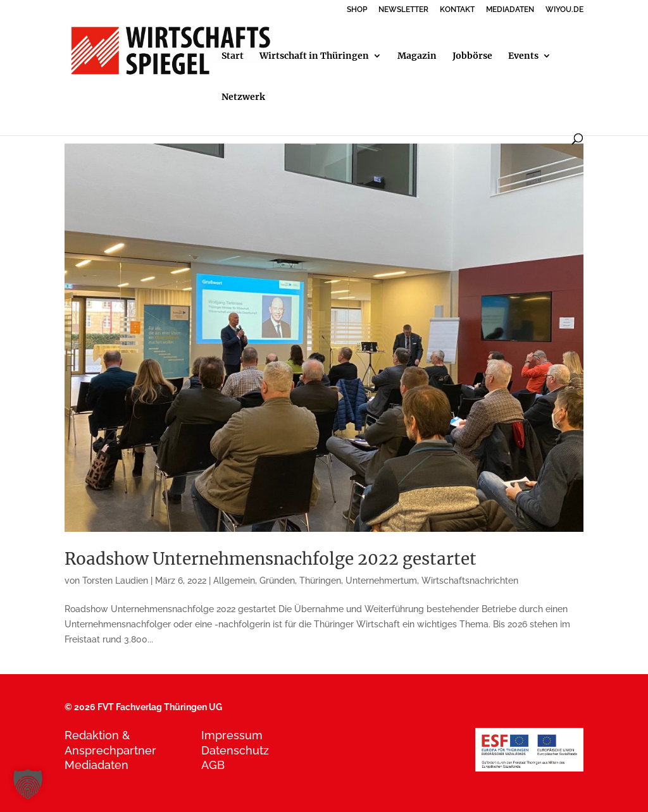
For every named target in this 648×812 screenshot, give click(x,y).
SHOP (357, 10)
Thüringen (320, 581)
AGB (213, 765)
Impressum (232, 735)
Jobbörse (472, 56)
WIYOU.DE (564, 10)
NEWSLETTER (403, 10)
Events (523, 56)
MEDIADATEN (510, 10)
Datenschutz (235, 750)
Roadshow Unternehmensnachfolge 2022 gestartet (271, 559)
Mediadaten (97, 765)
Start (233, 56)
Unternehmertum (381, 581)
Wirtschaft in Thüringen (314, 56)
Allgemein (234, 581)
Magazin (417, 56)
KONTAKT (457, 10)
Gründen (277, 581)
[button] (28, 784)
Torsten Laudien (115, 581)
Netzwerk (243, 97)
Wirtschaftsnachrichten (470, 581)
